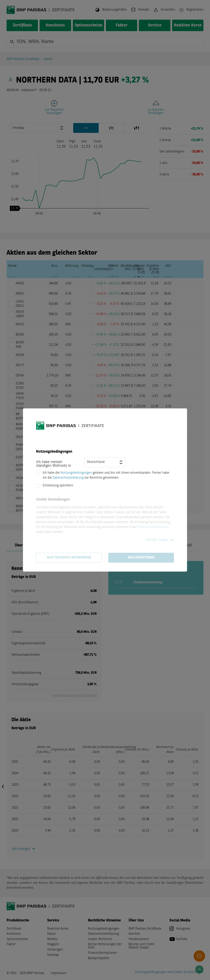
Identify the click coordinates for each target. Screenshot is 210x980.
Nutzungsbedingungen (76, 473)
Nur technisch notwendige (69, 558)
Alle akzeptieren (141, 558)
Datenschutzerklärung (68, 478)
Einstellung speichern (58, 486)
